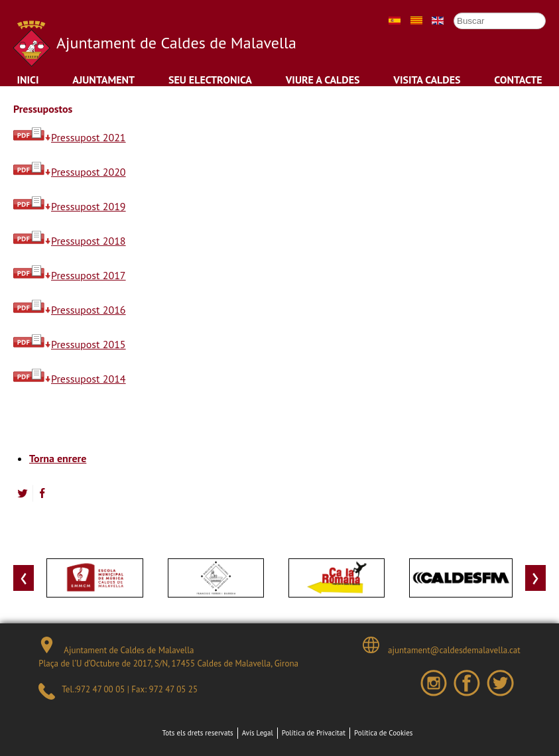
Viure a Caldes (323, 80)
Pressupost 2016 (70, 310)
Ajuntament (103, 80)
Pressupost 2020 (70, 172)
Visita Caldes (427, 80)
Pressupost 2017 (70, 275)
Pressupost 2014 (70, 379)
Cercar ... (447, 12)
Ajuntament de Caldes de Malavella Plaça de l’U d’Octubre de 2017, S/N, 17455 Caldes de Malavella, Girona (168, 653)
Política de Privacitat (314, 733)
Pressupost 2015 (70, 344)
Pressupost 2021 (70, 137)
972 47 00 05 (100, 689)
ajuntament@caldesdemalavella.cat (442, 646)
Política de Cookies (383, 733)
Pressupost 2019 (70, 206)
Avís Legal (258, 733)
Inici (28, 80)
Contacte (518, 80)
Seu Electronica (210, 80)
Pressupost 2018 (70, 241)
